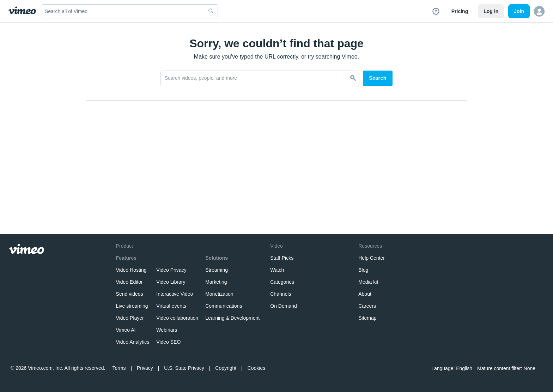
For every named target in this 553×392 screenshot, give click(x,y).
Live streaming (132, 306)
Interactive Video (175, 294)
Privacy (145, 368)
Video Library (171, 282)
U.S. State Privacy (184, 368)
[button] (539, 11)
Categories (282, 282)
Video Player (130, 318)
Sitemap (367, 318)
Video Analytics (133, 342)
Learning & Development (232, 318)
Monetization (219, 294)
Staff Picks (282, 258)
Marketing (216, 282)
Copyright (226, 368)
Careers (367, 306)
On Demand (283, 306)
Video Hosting (131, 270)
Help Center (372, 258)
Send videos (130, 294)
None (530, 368)
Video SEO (168, 342)
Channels (281, 294)
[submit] (211, 11)
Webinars (167, 330)
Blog (363, 270)
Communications (224, 306)
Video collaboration (177, 318)
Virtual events (171, 306)
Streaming (217, 270)
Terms (119, 368)
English (464, 368)
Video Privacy (171, 270)
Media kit (368, 282)
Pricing (460, 11)
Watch (277, 270)
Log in (491, 11)
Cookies (257, 368)
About (365, 294)
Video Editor (129, 282)
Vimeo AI (126, 330)
